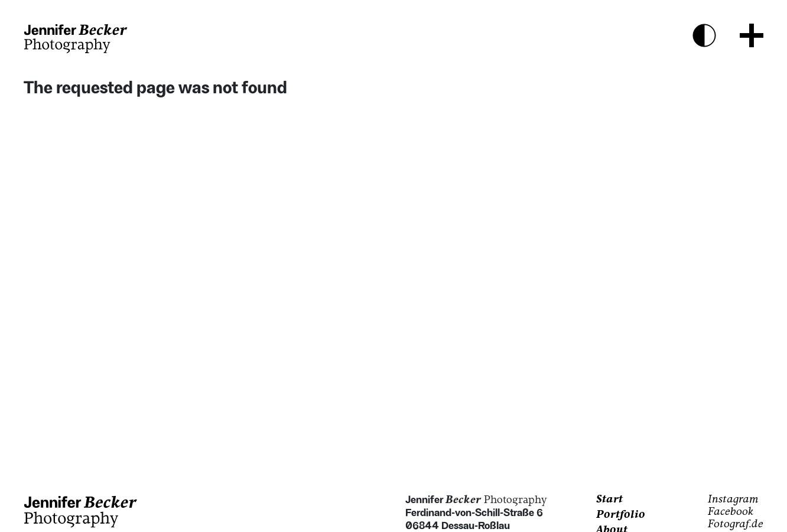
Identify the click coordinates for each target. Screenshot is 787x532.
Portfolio (621, 515)
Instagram (733, 500)
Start (609, 500)
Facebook (731, 512)
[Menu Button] (752, 35)
